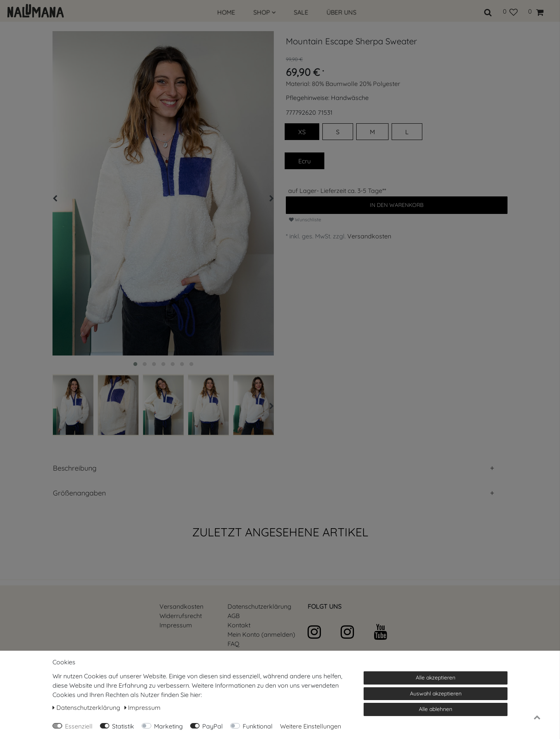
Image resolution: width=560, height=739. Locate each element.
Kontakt (239, 625)
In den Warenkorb (397, 205)
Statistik (123, 726)
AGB (234, 616)
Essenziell (79, 726)
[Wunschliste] (510, 11)
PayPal (213, 726)
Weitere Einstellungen (311, 726)
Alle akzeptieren (436, 678)
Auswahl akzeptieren (436, 693)
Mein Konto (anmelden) (261, 634)
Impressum (176, 625)
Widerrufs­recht (181, 616)
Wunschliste (305, 220)
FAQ (233, 644)
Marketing (168, 726)
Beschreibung (75, 468)
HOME (226, 12)
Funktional (258, 726)
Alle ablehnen (436, 709)
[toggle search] (488, 11)
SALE (301, 12)
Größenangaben (79, 493)
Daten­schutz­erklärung (259, 606)
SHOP (265, 12)
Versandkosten (369, 236)
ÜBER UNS (342, 12)
